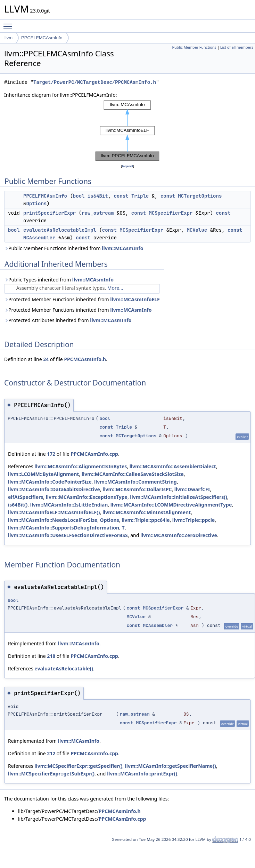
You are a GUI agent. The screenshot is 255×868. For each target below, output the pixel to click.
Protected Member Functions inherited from (82, 299)
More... (115, 288)
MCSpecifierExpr (171, 213)
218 (51, 656)
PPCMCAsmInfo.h (85, 359)
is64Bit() (18, 505)
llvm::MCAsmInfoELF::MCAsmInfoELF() (54, 512)
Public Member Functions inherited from (74, 248)
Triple (140, 196)
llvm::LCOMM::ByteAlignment (43, 474)
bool (79, 196)
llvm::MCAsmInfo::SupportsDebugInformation (64, 528)
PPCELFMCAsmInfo (42, 38)
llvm (9, 38)
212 (51, 753)
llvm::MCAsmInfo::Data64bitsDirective (54, 489)
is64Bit (98, 196)
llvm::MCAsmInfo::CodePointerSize (50, 482)
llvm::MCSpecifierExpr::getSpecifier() (78, 766)
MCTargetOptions (200, 196)
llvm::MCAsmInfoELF (135, 299)
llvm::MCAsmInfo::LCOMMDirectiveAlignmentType (171, 505)
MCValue (197, 230)
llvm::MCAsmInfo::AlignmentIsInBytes (81, 466)
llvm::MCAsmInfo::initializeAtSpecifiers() (179, 497)
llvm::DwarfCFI (192, 489)
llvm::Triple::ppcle (194, 520)
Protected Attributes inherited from (68, 320)
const (121, 196)
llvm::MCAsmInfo (122, 248)
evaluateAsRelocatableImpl (60, 230)
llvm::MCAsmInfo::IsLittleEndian (69, 505)
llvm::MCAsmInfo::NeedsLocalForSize (53, 520)
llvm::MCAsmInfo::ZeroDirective (179, 535)
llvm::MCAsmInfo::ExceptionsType (87, 497)
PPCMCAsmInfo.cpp (94, 454)
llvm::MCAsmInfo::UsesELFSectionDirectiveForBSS (68, 535)
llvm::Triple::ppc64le (146, 520)
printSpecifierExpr (50, 213)
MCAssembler (39, 238)
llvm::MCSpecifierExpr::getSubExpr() (51, 774)
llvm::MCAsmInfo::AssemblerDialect (173, 466)
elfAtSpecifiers (26, 497)
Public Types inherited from (59, 280)
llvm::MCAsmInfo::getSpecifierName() (171, 766)
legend (128, 166)
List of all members (237, 47)
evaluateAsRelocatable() (64, 668)
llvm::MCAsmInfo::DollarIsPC (137, 489)
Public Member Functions (194, 47)
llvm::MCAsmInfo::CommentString (135, 482)
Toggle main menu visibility (9, 23)
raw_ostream (98, 213)
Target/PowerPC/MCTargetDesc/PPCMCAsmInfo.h (95, 82)
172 (51, 454)
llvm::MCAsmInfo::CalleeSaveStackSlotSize (133, 474)
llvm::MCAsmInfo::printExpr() (142, 774)
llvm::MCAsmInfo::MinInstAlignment (147, 512)
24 (46, 359)
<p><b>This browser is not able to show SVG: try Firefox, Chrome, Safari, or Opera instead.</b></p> (128, 131)
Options (36, 204)
